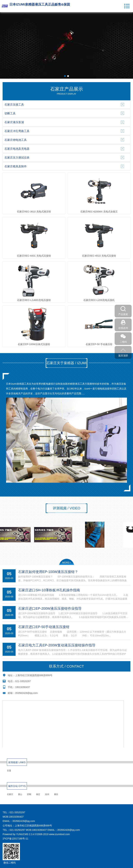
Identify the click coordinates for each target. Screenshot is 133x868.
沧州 (47, 794)
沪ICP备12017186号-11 (15, 839)
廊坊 (56, 794)
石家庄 (10, 794)
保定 (38, 794)
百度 (9, 771)
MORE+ (66, 563)
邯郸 (29, 794)
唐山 (20, 794)
